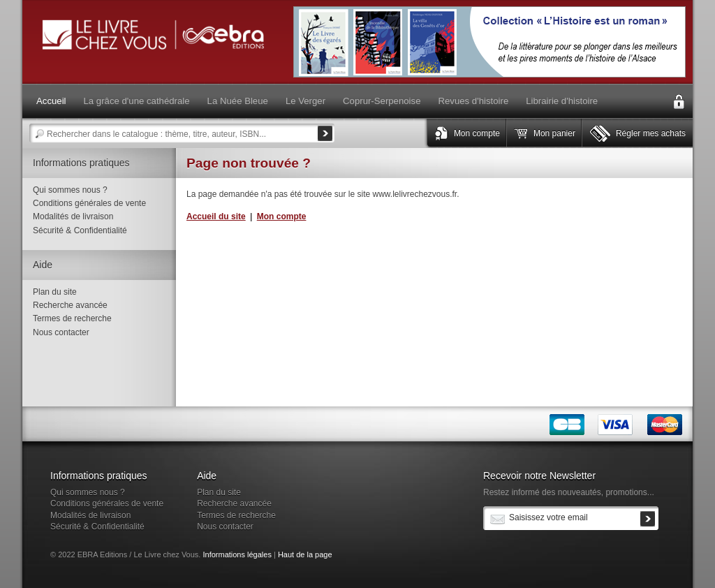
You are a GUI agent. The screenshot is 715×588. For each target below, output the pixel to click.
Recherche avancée (70, 305)
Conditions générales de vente (89, 203)
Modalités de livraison (73, 216)
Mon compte (477, 133)
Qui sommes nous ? (70, 190)
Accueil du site (216, 216)
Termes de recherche (72, 318)
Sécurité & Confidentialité (80, 230)
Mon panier (554, 133)
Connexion (679, 102)
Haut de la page (305, 554)
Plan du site (55, 292)
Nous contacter (61, 332)
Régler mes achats (651, 133)
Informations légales (237, 554)
